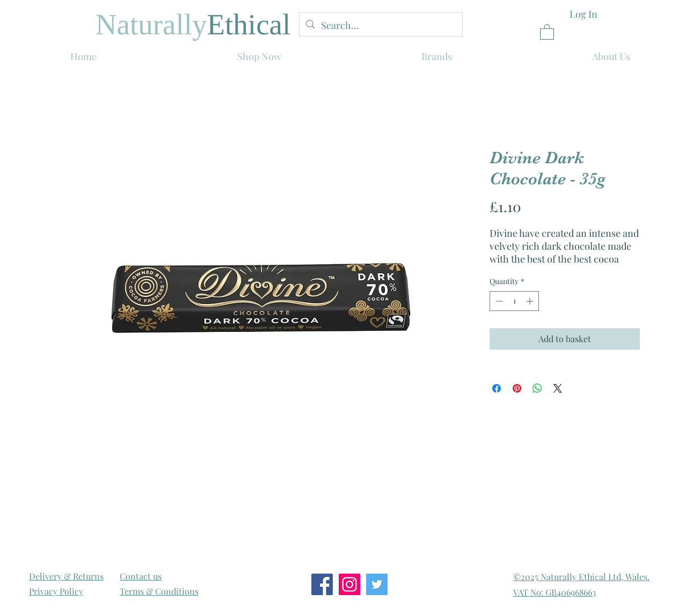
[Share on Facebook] (497, 388)
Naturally (151, 24)
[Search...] (380, 26)
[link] (547, 31)
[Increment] (531, 301)
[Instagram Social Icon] (349, 584)
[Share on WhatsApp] (537, 388)
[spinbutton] (514, 301)
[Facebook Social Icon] (322, 584)
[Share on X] (558, 388)
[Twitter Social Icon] (377, 584)
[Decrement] (498, 301)
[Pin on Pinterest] (517, 388)
